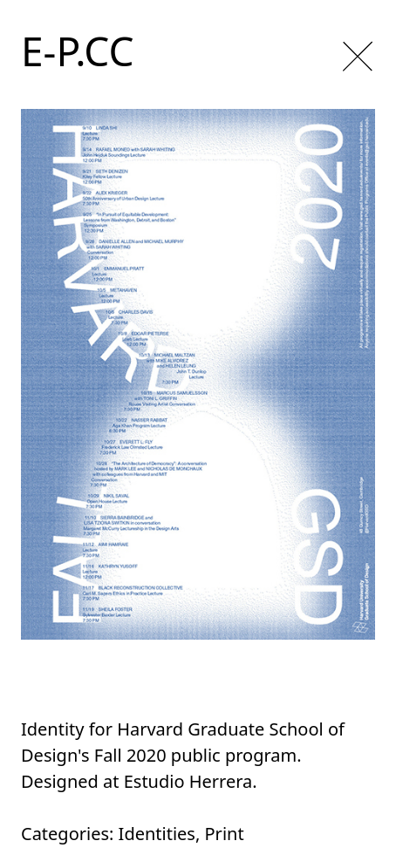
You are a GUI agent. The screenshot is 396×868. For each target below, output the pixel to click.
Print (225, 834)
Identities (157, 834)
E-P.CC (78, 51)
